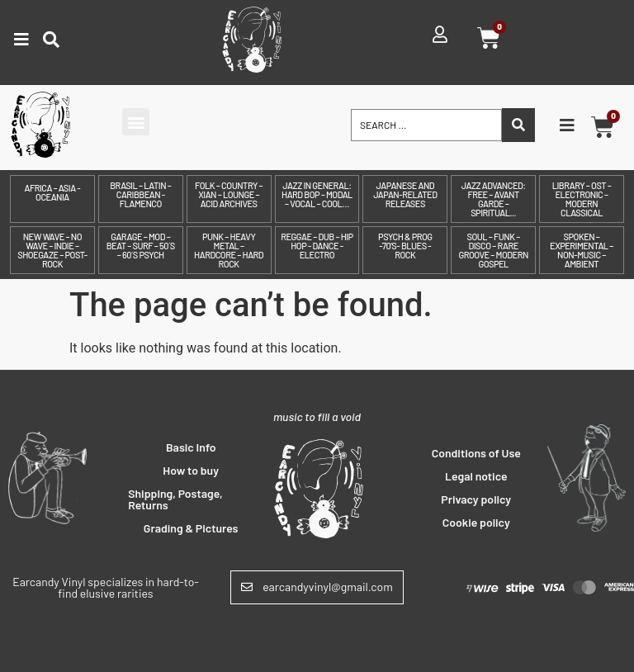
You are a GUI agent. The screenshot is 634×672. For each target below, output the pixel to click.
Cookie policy (476, 522)
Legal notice (476, 476)
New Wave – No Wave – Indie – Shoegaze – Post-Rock (52, 250)
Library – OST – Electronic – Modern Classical (582, 199)
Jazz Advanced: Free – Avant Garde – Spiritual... (494, 199)
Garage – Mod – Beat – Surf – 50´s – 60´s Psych (141, 246)
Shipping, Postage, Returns (175, 499)
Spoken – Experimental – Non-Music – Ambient (582, 250)
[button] (136, 122)
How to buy (191, 470)
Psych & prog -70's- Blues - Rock (405, 246)
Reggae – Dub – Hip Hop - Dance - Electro (317, 246)
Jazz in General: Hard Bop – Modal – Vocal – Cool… (317, 194)
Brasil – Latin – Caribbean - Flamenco (140, 194)
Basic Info (191, 447)
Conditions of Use (476, 453)
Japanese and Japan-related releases (405, 194)
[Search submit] (518, 125)
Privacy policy (476, 499)
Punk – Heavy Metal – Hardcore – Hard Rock (229, 250)
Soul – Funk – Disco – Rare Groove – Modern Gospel (493, 250)
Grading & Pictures (191, 528)
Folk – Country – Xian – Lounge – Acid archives (229, 194)
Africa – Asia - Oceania (53, 192)
